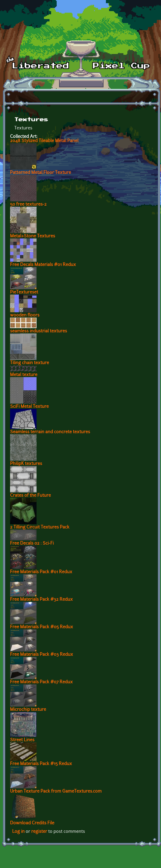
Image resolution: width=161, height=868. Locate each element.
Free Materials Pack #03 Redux (42, 655)
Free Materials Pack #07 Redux (41, 682)
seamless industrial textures (39, 331)
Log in (18, 832)
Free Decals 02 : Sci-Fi (32, 544)
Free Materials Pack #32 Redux (41, 600)
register (39, 832)
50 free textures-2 (28, 205)
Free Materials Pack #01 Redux (41, 572)
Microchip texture (28, 710)
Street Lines (22, 740)
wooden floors (25, 315)
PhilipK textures (26, 464)
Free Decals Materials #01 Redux (43, 265)
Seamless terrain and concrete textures (50, 432)
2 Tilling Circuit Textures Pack (40, 527)
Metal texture (24, 375)
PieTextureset (24, 292)
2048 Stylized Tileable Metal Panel (44, 141)
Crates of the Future (30, 496)
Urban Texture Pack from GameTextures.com (56, 792)
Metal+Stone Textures (33, 236)
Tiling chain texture (30, 363)
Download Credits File (32, 823)
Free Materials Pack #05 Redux (42, 627)
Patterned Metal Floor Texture (41, 173)
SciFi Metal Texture (29, 407)
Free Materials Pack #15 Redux (41, 764)
